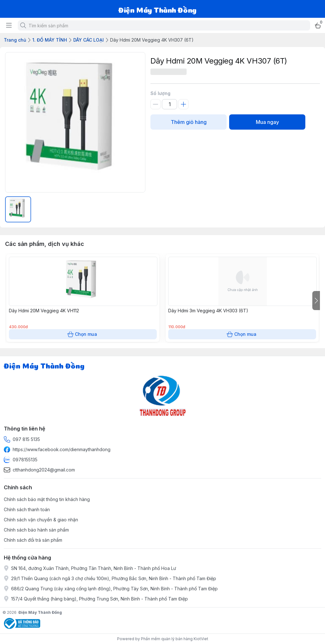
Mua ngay (267, 122)
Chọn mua (83, 334)
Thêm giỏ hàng (189, 122)
